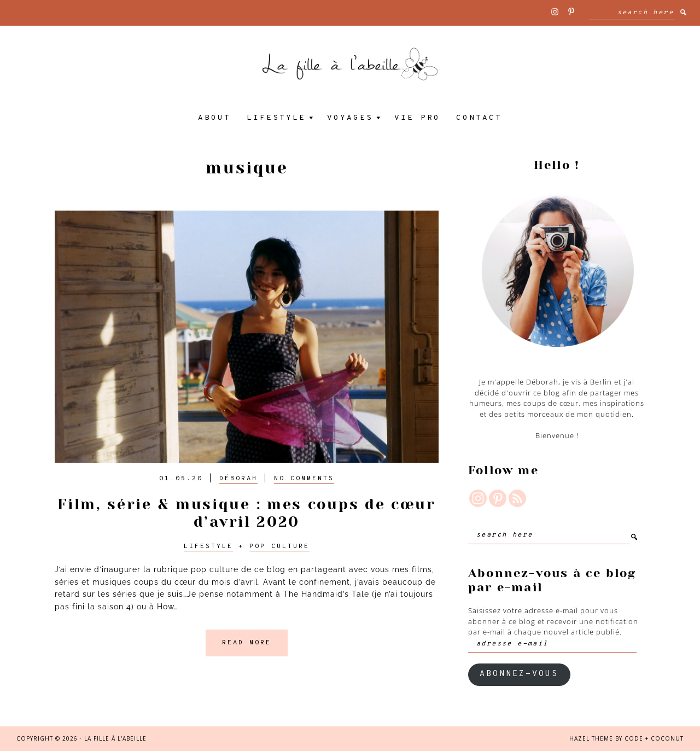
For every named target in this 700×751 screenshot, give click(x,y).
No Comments (304, 479)
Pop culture (279, 546)
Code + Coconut (654, 738)
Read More (247, 643)
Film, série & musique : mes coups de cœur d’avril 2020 (247, 513)
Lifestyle (208, 546)
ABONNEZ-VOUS (519, 674)
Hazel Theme (591, 738)
